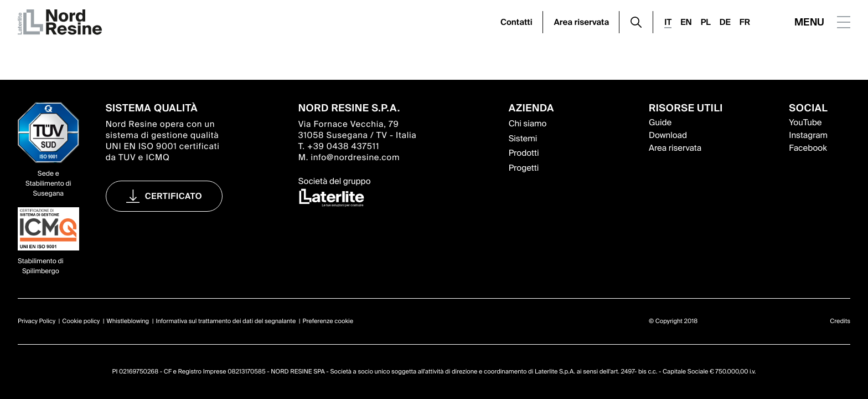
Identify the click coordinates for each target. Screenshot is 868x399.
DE (725, 22)
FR (745, 22)
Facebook (808, 148)
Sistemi (523, 139)
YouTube (805, 122)
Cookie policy (81, 321)
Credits (840, 321)
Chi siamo (528, 124)
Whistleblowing (128, 321)
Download (668, 135)
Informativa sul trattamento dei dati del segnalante (226, 321)
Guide (660, 122)
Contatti (516, 22)
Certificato (174, 196)
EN (686, 22)
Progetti (524, 168)
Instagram (808, 135)
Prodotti (524, 153)
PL (706, 22)
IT (668, 22)
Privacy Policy (37, 321)
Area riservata (582, 22)
